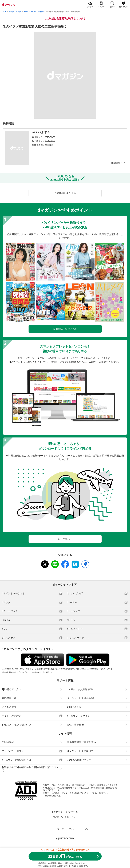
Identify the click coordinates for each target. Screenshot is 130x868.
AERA (26, 12)
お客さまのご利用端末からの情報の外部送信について (30, 769)
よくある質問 (9, 707)
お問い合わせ (74, 707)
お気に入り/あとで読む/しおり (18, 725)
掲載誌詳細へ (116, 163)
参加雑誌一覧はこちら (65, 329)
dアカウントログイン (78, 716)
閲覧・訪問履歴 (75, 725)
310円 (65, 856)
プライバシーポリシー (14, 751)
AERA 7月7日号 (37, 12)
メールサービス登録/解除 (81, 698)
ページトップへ (65, 829)
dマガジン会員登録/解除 (80, 689)
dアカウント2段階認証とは (17, 760)
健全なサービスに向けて (80, 751)
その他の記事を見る (65, 193)
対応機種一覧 (9, 698)
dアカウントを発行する (65, 812)
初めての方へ (11, 689)
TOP (5, 12)
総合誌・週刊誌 (15, 12)
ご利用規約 (8, 742)
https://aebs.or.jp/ (53, 796)
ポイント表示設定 (11, 716)
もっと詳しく (65, 539)
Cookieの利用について (79, 760)
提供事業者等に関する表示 (81, 742)
